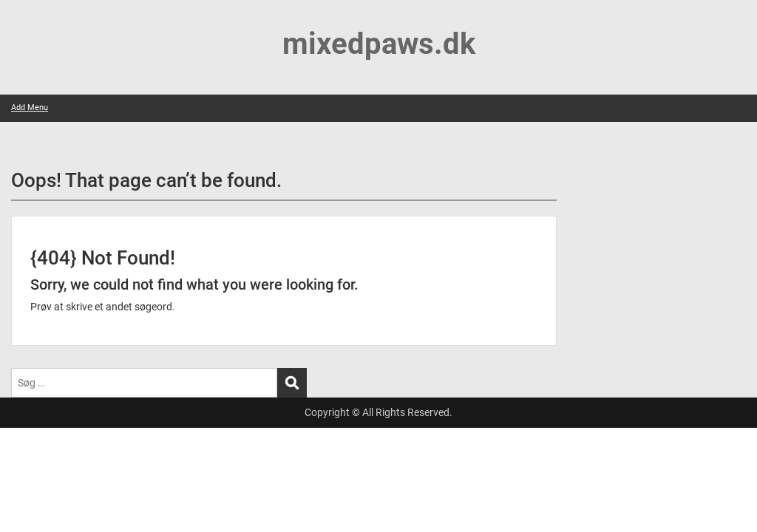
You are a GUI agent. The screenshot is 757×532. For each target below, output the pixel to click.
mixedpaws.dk (379, 44)
